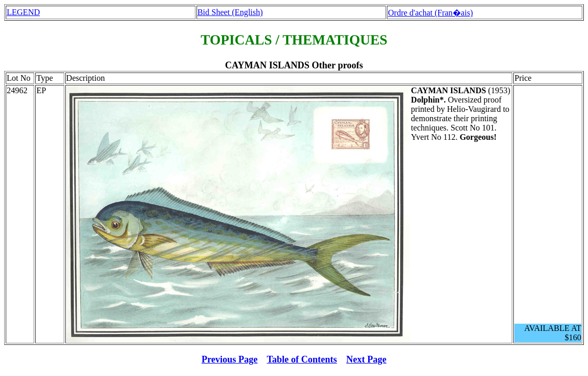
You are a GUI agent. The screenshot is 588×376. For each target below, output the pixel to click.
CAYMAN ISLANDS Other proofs (294, 65)
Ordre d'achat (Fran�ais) (430, 13)
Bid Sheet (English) (230, 12)
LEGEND (23, 12)
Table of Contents (302, 359)
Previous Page (230, 359)
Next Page (366, 359)
